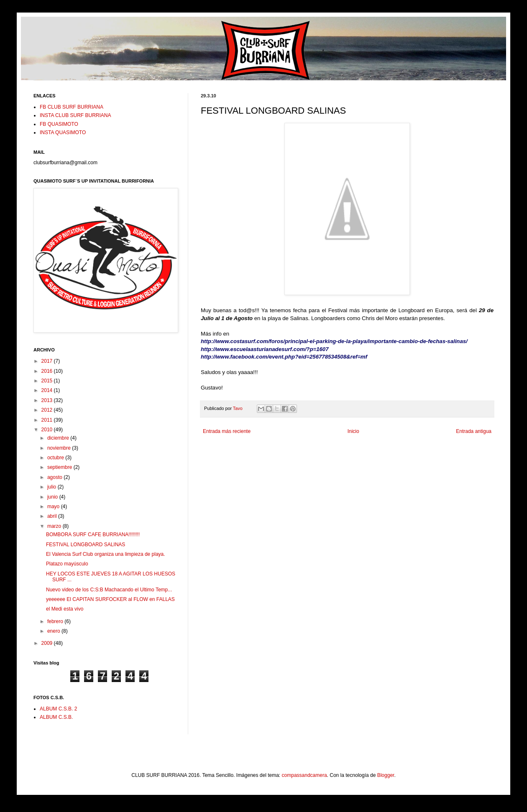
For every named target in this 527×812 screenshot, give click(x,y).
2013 (48, 400)
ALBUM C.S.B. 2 (58, 709)
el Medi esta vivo (65, 609)
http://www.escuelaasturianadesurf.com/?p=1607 (265, 349)
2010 (48, 430)
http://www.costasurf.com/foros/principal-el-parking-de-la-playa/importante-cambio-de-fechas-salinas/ (334, 341)
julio (52, 487)
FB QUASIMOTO (59, 124)
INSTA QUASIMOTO (63, 132)
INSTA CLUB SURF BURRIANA (75, 115)
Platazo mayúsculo (67, 564)
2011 (48, 420)
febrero (56, 621)
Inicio (353, 431)
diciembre (59, 438)
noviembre (60, 448)
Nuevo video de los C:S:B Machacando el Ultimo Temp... (109, 590)
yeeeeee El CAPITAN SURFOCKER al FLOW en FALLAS (110, 599)
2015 (48, 381)
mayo (54, 507)
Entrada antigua (474, 431)
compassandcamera (304, 775)
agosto (55, 477)
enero (54, 631)
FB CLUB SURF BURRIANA (72, 107)
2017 (48, 361)
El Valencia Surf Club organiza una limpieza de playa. (106, 554)
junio (53, 497)
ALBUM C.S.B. (56, 717)
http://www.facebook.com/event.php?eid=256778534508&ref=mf (284, 357)
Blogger (386, 775)
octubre (56, 458)
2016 (48, 371)
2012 (48, 410)
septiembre (60, 467)
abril (53, 516)
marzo (55, 526)
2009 (48, 643)
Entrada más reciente (227, 431)
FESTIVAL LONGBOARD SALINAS (86, 545)
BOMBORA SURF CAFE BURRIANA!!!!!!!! (93, 535)
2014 (48, 390)
